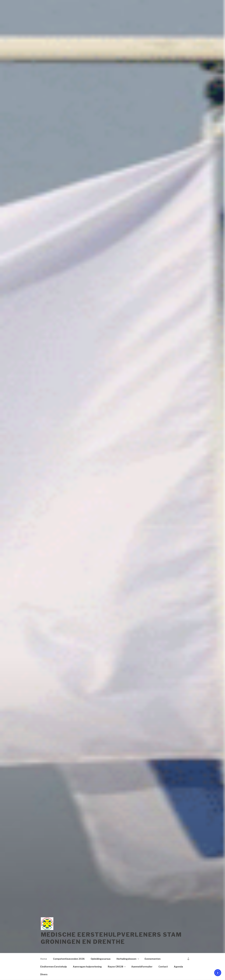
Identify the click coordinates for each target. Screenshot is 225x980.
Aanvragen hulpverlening (87, 967)
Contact (163, 967)
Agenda (178, 967)
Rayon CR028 (117, 967)
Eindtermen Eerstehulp (54, 967)
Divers (44, 974)
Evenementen (153, 959)
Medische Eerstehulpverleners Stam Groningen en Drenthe (111, 938)
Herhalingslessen (128, 959)
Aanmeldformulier (142, 967)
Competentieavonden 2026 (69, 959)
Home (44, 959)
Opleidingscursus (101, 959)
